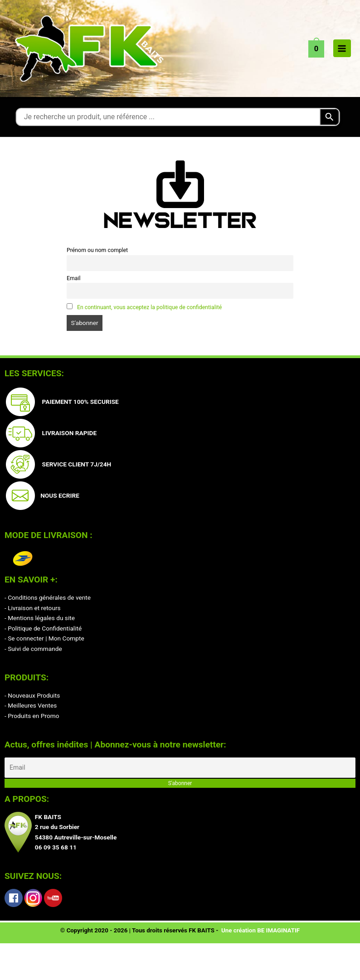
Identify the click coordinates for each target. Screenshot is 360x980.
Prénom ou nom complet (97, 250)
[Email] (180, 768)
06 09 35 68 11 (56, 848)
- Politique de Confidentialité (43, 628)
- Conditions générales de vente (48, 597)
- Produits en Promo (32, 716)
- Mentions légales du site (40, 618)
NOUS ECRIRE (58, 495)
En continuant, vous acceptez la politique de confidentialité (149, 307)
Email (73, 278)
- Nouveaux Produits (32, 695)
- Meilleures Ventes (31, 705)
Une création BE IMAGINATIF (260, 931)
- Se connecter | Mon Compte (44, 638)
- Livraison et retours (33, 608)
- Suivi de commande (33, 649)
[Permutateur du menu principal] (342, 48)
